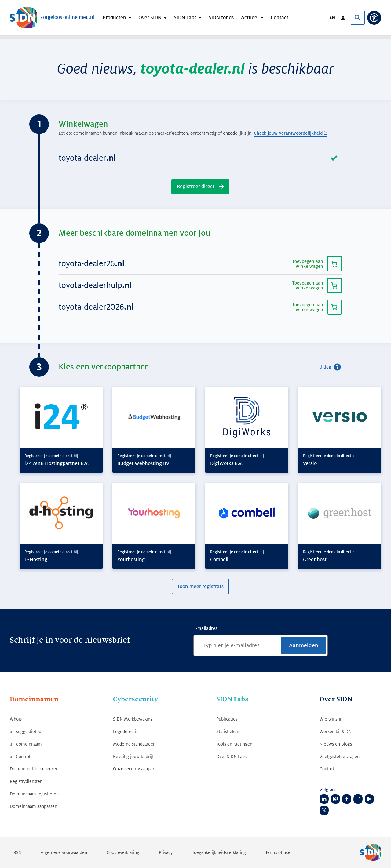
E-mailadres (205, 628)
